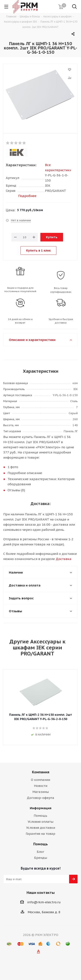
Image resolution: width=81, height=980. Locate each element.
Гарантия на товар (40, 834)
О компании (40, 780)
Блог (40, 852)
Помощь (40, 816)
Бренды (41, 858)
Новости (41, 786)
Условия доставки (41, 828)
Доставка (64, 559)
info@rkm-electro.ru (44, 902)
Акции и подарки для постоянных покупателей (20, 290)
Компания (41, 772)
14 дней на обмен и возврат (20, 321)
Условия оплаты (40, 822)
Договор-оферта (40, 798)
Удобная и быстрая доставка (61, 321)
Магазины (41, 792)
